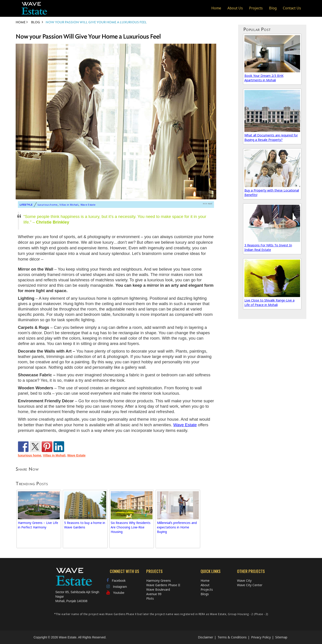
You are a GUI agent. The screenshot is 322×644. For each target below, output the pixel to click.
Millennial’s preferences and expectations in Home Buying (177, 527)
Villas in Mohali (69, 205)
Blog (273, 8)
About (205, 585)
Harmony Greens (159, 580)
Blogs (205, 594)
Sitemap (281, 637)
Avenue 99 (154, 594)
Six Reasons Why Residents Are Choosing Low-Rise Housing (131, 527)
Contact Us (292, 8)
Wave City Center (250, 585)
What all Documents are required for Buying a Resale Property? (271, 137)
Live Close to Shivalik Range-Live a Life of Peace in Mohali (269, 303)
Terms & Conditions (232, 637)
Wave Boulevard (158, 589)
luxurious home (48, 205)
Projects (256, 8)
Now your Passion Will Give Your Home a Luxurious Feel (88, 37)
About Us (235, 8)
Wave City (244, 580)
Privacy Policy (261, 637)
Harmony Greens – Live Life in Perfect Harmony (38, 525)
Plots (150, 598)
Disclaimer (205, 637)
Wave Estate (88, 205)
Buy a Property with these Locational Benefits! (272, 193)
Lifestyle (26, 205)
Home (216, 8)
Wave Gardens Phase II (163, 585)
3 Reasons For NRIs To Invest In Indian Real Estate (268, 247)
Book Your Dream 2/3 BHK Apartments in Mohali (264, 78)
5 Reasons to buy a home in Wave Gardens (85, 525)
